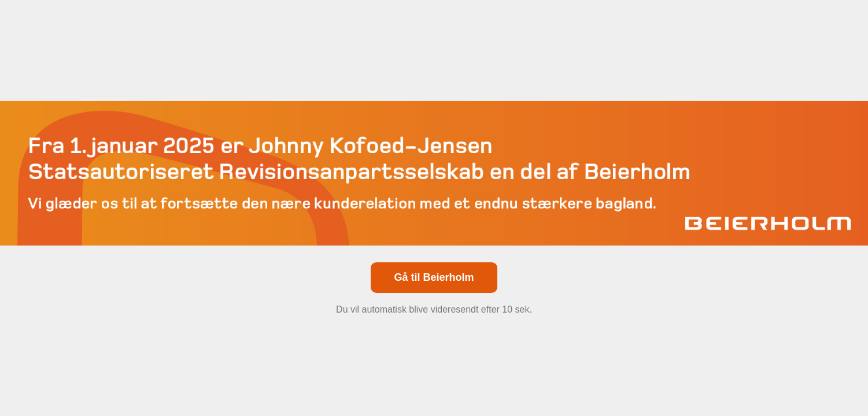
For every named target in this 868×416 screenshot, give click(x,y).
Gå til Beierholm (434, 277)
